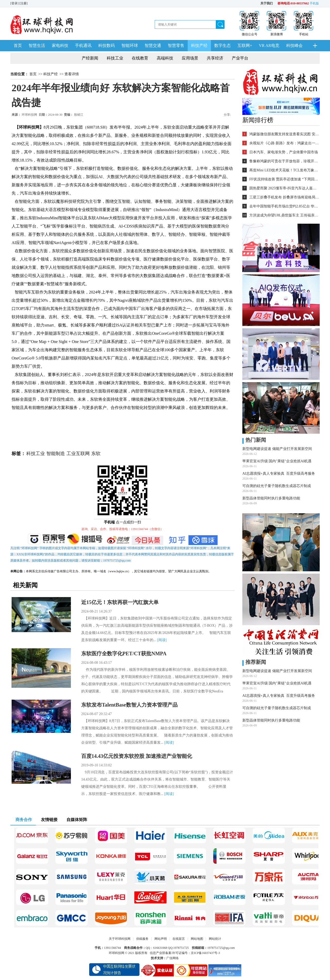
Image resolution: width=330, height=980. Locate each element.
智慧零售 (176, 45)
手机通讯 (83, 45)
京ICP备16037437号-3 (205, 953)
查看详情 (72, 74)
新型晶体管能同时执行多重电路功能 (271, 498)
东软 (96, 454)
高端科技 (165, 58)
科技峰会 (294, 45)
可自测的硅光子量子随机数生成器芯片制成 (277, 486)
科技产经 (199, 45)
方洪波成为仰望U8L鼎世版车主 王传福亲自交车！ (284, 215)
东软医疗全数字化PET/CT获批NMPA (124, 654)
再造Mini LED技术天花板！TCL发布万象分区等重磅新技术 (284, 170)
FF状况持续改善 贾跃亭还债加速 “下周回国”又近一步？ (284, 179)
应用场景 (190, 58)
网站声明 (161, 939)
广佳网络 (172, 958)
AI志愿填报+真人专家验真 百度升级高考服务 (279, 474)
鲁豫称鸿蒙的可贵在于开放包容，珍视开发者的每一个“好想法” (284, 161)
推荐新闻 (254, 662)
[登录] (15, 3)
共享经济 (215, 58)
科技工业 (115, 58)
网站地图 (197, 939)
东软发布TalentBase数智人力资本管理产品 (129, 705)
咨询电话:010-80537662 (293, 3)
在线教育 (140, 58)
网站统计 (215, 939)
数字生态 (222, 45)
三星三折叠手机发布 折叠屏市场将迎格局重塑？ (284, 197)
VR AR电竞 (269, 45)
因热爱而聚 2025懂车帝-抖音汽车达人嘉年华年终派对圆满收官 (284, 188)
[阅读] (162, 640)
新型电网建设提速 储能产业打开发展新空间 (277, 449)
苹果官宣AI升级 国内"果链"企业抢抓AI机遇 (277, 461)
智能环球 (130, 45)
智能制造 (56, 454)
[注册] (24, 3)
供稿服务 (142, 939)
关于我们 (267, 3)
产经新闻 (90, 58)
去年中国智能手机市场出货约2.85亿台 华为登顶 (284, 206)
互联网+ (245, 45)
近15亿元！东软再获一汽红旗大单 (120, 602)
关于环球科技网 (120, 939)
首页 (18, 45)
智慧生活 (37, 45)
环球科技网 (29, 115)
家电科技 (60, 45)
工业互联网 (78, 454)
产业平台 (240, 58)
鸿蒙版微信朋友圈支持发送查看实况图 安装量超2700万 (284, 134)
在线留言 (179, 939)
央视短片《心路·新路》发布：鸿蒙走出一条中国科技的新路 (284, 143)
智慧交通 (153, 45)
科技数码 (106, 45)
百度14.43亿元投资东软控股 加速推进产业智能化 (137, 756)
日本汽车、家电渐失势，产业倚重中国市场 (284, 152)
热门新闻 (254, 440)
